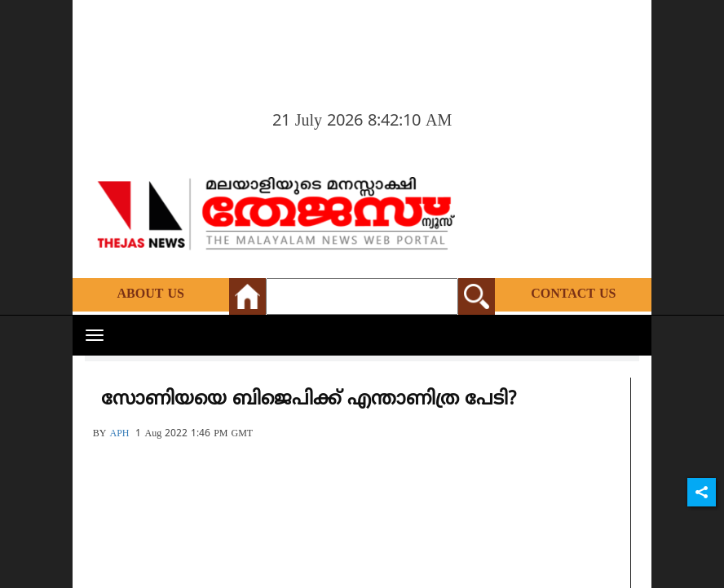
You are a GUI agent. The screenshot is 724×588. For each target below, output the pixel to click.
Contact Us (573, 294)
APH (119, 434)
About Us (151, 294)
